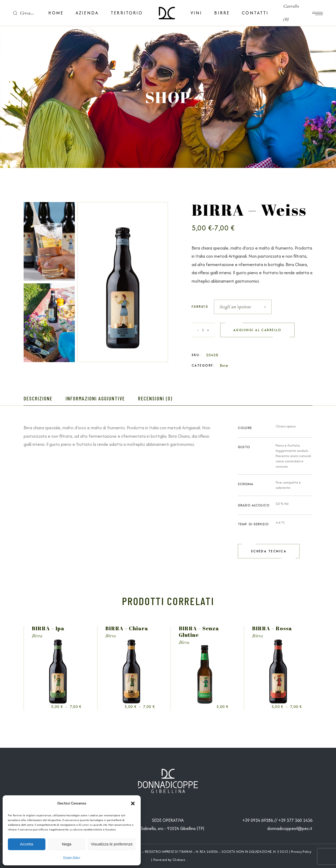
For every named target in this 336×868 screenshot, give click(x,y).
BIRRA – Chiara (127, 628)
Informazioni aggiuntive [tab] (95, 398)
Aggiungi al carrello (257, 330)
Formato (200, 306)
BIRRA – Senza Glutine (199, 632)
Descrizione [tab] (38, 398)
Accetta (27, 844)
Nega (67, 844)
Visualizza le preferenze (112, 844)
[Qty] (203, 330)
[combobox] (243, 307)
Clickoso (179, 860)
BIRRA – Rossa (272, 628)
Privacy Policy (72, 857)
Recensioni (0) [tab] (155, 398)
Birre (224, 365)
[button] (133, 803)
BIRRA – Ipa (48, 628)
